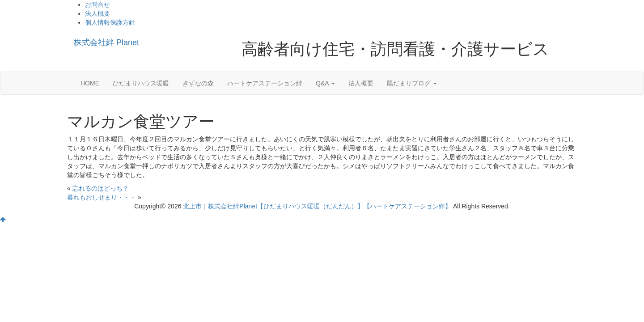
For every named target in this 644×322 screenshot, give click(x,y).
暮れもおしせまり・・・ (102, 197)
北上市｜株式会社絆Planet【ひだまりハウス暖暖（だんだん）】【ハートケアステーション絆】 (317, 206)
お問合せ (97, 4)
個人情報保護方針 (110, 22)
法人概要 (97, 13)
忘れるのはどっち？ (101, 188)
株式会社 (106, 42)
